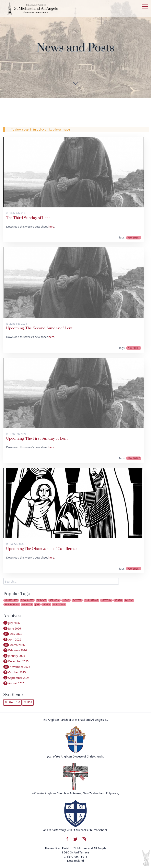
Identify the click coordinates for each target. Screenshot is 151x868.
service (41, 600)
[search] (61, 581)
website (27, 604)
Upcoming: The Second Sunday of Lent (39, 328)
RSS (28, 702)
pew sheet (134, 238)
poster (77, 600)
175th (118, 600)
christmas (91, 600)
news (66, 600)
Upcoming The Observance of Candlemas (42, 549)
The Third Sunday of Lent (28, 218)
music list (11, 600)
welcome (59, 604)
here (51, 227)
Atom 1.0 (12, 702)
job (37, 604)
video (46, 604)
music (129, 600)
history (106, 600)
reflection (12, 604)
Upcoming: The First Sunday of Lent (37, 439)
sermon (54, 600)
